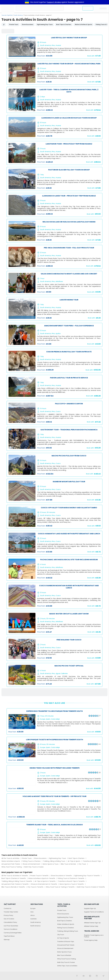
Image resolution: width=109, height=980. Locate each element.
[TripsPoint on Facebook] (90, 976)
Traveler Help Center (11, 912)
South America (18, 15)
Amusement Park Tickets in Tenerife (15, 884)
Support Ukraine (54, 2)
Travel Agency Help (91, 940)
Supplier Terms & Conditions (94, 912)
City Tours (82, 864)
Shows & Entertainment (32, 864)
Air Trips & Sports (74, 861)
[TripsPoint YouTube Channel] (84, 976)
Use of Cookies (9, 919)
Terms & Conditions (10, 929)
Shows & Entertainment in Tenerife (44, 884)
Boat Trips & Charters (77, 858)
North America (35, 926)
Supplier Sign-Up (90, 908)
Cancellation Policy (10, 922)
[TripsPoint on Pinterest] (77, 976)
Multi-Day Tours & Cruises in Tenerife (91, 887)
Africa (32, 915)
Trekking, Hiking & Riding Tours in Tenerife (17, 881)
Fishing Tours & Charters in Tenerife (71, 878)
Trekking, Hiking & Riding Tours (54, 861)
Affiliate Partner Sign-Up (92, 923)
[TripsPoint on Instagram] (97, 976)
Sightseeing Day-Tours (58, 858)
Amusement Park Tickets (11, 864)
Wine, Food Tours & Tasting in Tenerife (60, 887)
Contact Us (8, 908)
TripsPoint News (9, 936)
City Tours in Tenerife (36, 887)
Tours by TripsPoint (7, 15)
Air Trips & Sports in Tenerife (45, 881)
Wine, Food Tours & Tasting (12, 867)
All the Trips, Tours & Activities (67, 966)
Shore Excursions (41, 858)
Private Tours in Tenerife (40, 876)
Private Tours (27, 858)
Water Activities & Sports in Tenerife (42, 878)
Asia (32, 912)
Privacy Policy (8, 915)
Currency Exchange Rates (13, 933)
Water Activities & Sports (11, 861)
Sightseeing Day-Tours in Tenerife (87, 876)
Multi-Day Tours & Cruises (34, 867)
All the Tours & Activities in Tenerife (15, 876)
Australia (33, 919)
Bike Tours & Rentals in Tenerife (13, 887)
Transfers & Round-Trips (92, 861)
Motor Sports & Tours (51, 864)
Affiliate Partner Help (91, 926)
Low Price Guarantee (11, 926)
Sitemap (7, 940)
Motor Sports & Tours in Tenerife (72, 884)
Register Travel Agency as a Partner (94, 936)
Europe (33, 908)
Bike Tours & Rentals (69, 864)
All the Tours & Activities (11, 858)
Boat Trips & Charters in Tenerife (14, 878)
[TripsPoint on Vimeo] (103, 976)
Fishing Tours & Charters (32, 861)
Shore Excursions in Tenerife (62, 876)
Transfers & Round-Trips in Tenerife (71, 881)
